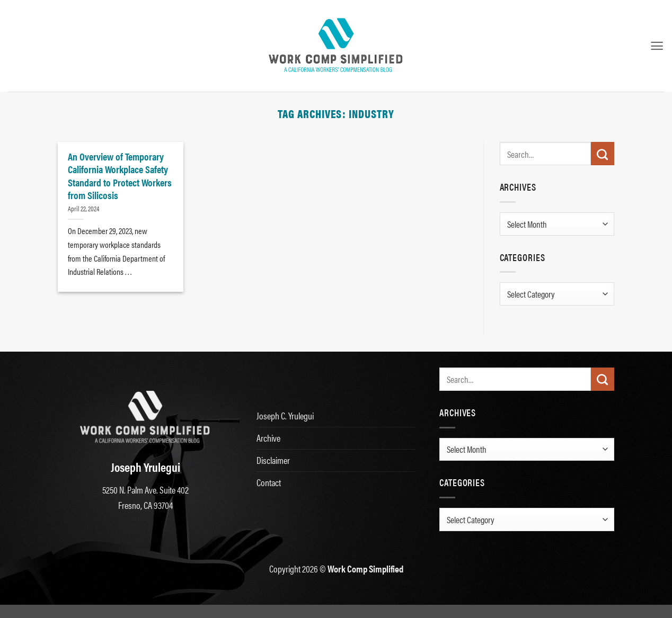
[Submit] (603, 154)
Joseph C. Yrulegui (285, 415)
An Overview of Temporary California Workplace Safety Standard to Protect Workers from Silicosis (120, 176)
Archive (268, 438)
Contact (269, 482)
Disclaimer (273, 460)
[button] (657, 46)
